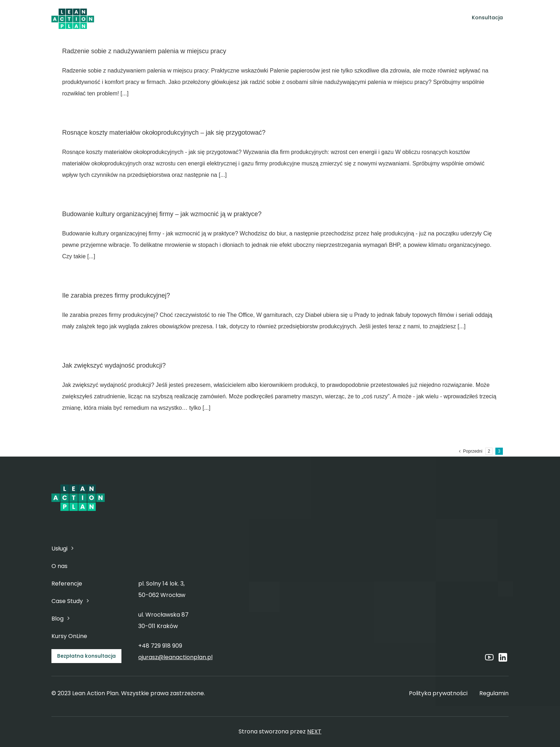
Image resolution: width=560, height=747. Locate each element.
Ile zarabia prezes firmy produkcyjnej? (116, 295)
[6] (73, 9)
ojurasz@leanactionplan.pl (175, 657)
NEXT (314, 731)
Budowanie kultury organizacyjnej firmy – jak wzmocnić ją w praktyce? (162, 214)
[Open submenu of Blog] (380, 18)
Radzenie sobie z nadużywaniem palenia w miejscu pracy (144, 51)
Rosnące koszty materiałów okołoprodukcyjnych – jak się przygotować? (164, 133)
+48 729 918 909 (160, 646)
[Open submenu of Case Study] (352, 18)
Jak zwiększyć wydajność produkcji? (114, 365)
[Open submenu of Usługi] (242, 18)
